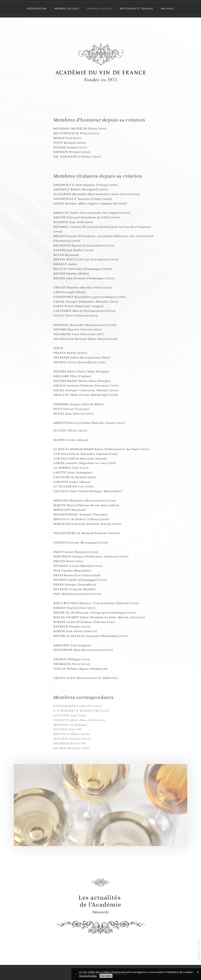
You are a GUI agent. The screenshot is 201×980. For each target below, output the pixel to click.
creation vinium (199, 949)
